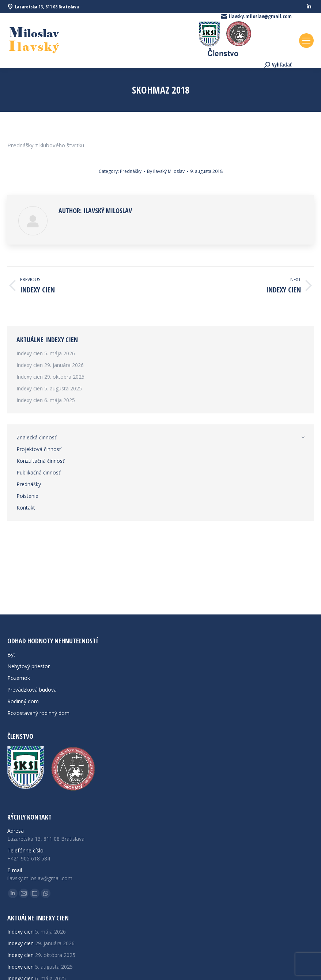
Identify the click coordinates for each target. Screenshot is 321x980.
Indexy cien (30, 353)
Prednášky (131, 171)
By (166, 171)
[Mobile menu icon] (306, 41)
